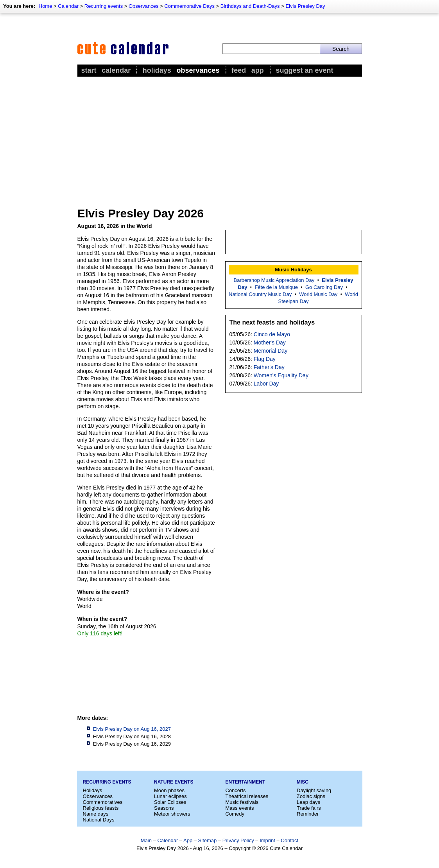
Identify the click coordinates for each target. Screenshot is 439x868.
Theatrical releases (247, 796)
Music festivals (242, 802)
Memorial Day (271, 351)
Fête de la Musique (276, 287)
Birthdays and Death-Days (250, 6)
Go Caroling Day (324, 287)
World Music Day (318, 294)
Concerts (236, 790)
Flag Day (265, 359)
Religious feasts (101, 808)
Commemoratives (103, 802)
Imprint (267, 840)
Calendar (68, 6)
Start (89, 70)
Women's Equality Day (281, 375)
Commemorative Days (189, 6)
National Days (99, 820)
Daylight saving (314, 790)
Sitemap (208, 840)
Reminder (308, 814)
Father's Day (269, 367)
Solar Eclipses (170, 802)
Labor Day (266, 384)
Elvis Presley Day (305, 6)
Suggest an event (304, 70)
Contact (289, 840)
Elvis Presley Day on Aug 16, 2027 (132, 729)
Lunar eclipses (170, 796)
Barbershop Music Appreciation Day (274, 280)
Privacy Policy (238, 840)
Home (46, 6)
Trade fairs (309, 808)
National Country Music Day (260, 294)
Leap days (308, 802)
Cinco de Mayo (272, 334)
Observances (144, 6)
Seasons (164, 808)
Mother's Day (270, 343)
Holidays (157, 70)
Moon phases (169, 790)
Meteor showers (172, 814)
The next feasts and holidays (272, 322)
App (258, 70)
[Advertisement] (220, 137)
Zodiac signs (311, 796)
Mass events (240, 808)
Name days (96, 814)
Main (146, 840)
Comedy (235, 814)
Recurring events (104, 6)
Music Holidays (293, 270)
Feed (239, 70)
